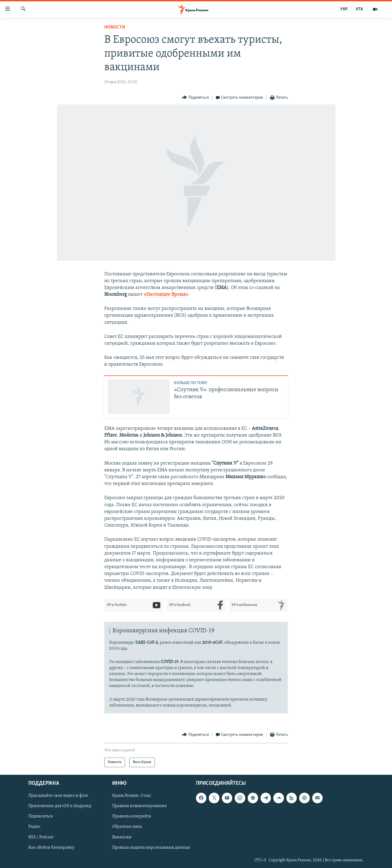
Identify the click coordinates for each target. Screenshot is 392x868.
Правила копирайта (132, 816)
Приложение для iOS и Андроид (60, 806)
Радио (34, 827)
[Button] (195, 98)
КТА (359, 9)
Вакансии (122, 837)
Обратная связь (127, 827)
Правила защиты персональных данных (151, 847)
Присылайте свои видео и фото (58, 796)
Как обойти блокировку (51, 847)
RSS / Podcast (41, 837)
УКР (344, 9)
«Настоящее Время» (166, 295)
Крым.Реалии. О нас (132, 796)
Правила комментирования (139, 806)
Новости (115, 27)
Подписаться (41, 816)
